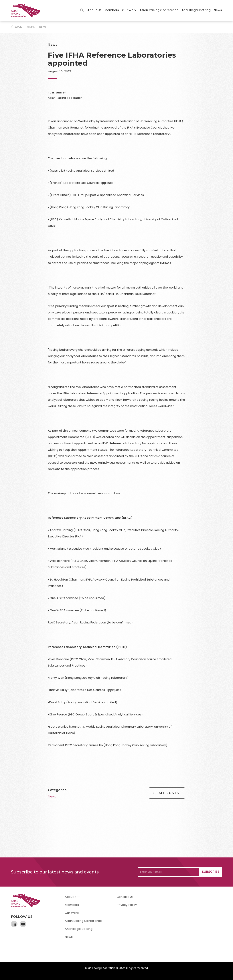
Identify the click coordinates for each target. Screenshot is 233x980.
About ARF (72, 897)
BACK (18, 27)
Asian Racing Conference (159, 10)
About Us (94, 10)
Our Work (129, 10)
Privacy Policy (127, 905)
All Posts (169, 793)
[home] (27, 10)
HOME (31, 27)
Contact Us (125, 897)
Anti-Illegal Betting (196, 10)
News (218, 10)
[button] (94, 10)
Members (112, 10)
